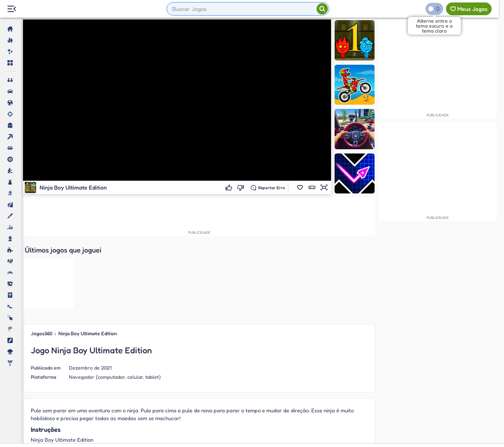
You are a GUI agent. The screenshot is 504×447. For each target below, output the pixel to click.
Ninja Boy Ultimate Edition (88, 262)
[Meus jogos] (469, 9)
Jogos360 (42, 262)
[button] (300, 187)
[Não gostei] (241, 187)
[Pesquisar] (322, 9)
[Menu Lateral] (11, 9)
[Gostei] (230, 187)
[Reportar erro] (268, 187)
